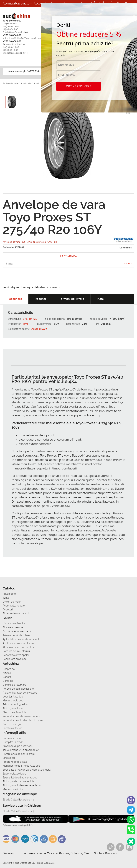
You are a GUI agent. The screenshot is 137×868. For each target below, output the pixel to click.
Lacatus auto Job (13, 728)
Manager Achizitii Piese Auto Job (21, 766)
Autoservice (11, 11)
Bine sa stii (9, 758)
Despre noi (9, 669)
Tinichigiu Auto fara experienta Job (23, 785)
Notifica (128, 264)
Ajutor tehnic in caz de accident (21, 639)
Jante (6, 598)
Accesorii (40, 3)
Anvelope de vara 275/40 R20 (42, 242)
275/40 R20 (30, 319)
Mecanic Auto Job (13, 701)
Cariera (29, 11)
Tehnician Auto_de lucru (16, 704)
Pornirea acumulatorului (17, 651)
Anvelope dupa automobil (18, 746)
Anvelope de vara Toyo (14, 242)
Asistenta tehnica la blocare (19, 643)
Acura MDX (38, 329)
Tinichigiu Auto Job (14, 708)
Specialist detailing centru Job (20, 778)
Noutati (7, 673)
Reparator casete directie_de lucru (23, 720)
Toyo (25, 324)
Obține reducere (79, 86)
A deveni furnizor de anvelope (20, 693)
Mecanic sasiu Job (13, 789)
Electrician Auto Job (14, 712)
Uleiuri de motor (12, 602)
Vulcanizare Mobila (14, 624)
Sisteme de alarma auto (16, 613)
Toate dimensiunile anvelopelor (21, 750)
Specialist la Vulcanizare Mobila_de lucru (27, 770)
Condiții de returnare (14, 685)
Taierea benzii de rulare (16, 635)
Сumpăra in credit (13, 742)
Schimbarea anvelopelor (17, 631)
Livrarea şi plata (12, 738)
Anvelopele (9, 594)
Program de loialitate (15, 762)
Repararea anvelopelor (16, 655)
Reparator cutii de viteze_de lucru (22, 716)
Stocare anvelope (13, 627)
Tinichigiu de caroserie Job (18, 781)
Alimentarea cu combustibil (19, 647)
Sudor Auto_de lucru (14, 774)
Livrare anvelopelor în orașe (19, 754)
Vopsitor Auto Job (13, 697)
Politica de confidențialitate (18, 689)
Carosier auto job (12, 724)
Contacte (8, 681)
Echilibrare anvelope (15, 659)
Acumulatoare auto (16, 3)
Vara (84, 324)
